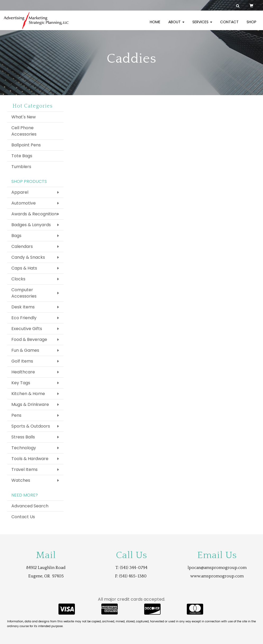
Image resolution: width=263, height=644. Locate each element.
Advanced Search (30, 506)
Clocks (18, 279)
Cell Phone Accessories (24, 131)
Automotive (24, 203)
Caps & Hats (24, 268)
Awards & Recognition (34, 214)
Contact (229, 25)
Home (155, 25)
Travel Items (24, 469)
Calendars (22, 246)
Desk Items (23, 307)
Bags (16, 236)
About (176, 25)
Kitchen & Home (28, 394)
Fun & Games (25, 350)
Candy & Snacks (28, 257)
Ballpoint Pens (26, 145)
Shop (251, 25)
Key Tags (21, 383)
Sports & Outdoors (31, 426)
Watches (21, 480)
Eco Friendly (24, 318)
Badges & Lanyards (31, 225)
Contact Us (23, 517)
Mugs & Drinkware (30, 404)
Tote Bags (22, 156)
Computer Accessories (24, 293)
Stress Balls (23, 437)
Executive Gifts (27, 329)
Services (202, 25)
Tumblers (21, 167)
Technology (24, 448)
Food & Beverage (29, 339)
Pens (16, 415)
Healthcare (23, 372)
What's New (24, 117)
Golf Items (22, 361)
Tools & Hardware (30, 459)
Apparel (20, 192)
